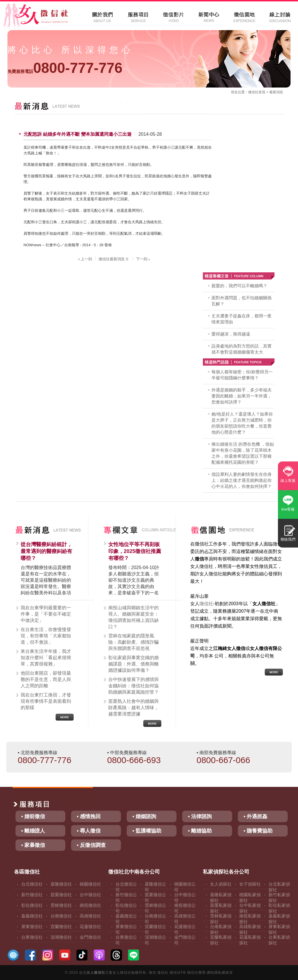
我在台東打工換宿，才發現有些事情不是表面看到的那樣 (46, 701)
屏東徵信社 (32, 926)
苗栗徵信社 (61, 895)
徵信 (152, 973)
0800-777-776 (65, 68)
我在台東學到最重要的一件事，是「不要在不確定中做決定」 (46, 614)
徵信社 (253, 92)
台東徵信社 (32, 937)
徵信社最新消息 (114, 259)
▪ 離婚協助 (200, 831)
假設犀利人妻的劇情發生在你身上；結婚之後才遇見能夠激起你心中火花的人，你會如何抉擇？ (242, 480)
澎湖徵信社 (61, 937)
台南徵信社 (61, 916)
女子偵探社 (250, 884)
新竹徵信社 (32, 895)
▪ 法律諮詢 (200, 816)
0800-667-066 (223, 760)
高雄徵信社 (90, 916)
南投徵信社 (90, 905)
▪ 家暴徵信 (33, 845)
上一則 (84, 259)
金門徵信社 (90, 937)
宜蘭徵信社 (61, 926)
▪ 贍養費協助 (258, 831)
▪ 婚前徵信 (33, 816)
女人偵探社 (221, 884)
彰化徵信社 (32, 905)
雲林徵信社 (61, 905)
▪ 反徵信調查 (91, 845)
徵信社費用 (196, 973)
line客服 (288, 509)
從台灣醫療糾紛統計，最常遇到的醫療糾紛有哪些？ (46, 551)
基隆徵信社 (61, 884)
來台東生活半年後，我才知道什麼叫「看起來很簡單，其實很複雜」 (46, 658)
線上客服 (288, 481)
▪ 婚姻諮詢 (144, 816)
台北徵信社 (32, 884)
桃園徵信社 (90, 884)
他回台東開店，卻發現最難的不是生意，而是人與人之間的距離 (46, 679)
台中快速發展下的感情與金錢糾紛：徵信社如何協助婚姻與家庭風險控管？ (134, 686)
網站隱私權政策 (220, 973)
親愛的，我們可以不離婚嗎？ (239, 286)
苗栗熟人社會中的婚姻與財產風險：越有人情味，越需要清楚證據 (134, 708)
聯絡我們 (288, 539)
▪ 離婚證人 (33, 831)
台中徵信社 (90, 895)
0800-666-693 (134, 760)
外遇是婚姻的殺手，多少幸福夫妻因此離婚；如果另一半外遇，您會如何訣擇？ (242, 396)
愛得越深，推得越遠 (231, 334)
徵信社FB (178, 973)
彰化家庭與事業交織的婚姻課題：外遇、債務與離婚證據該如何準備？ (134, 664)
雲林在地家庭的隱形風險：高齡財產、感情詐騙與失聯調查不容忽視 (134, 642)
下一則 (144, 259)
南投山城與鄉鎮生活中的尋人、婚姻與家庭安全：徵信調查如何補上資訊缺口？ (134, 617)
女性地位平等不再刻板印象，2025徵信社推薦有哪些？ (135, 551)
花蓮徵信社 (90, 926)
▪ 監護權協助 (147, 831)
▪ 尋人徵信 (89, 831)
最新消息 (276, 92)
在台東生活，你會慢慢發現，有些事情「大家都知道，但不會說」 (46, 636)
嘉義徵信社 (32, 916)
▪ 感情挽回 (89, 816)
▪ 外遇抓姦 (255, 816)
